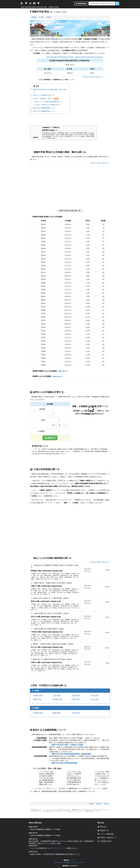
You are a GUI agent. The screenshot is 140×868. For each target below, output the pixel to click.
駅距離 (42, 409)
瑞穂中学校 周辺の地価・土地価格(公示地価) (67, 745)
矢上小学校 (95, 699)
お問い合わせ (59, 862)
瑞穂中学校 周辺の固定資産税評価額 (64, 763)
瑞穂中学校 (56, 713)
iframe (90, 103)
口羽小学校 (56, 695)
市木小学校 (95, 695)
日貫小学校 (76, 699)
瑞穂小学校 (37, 699)
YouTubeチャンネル (59, 848)
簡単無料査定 (81, 4)
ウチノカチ (96, 788)
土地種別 (41, 431)
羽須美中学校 (38, 713)
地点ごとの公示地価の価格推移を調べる (48, 102)
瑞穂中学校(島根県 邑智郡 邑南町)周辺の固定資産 (89, 57)
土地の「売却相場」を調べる (44, 98)
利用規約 (67, 862)
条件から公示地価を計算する (44, 95)
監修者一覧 (103, 830)
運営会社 (102, 827)
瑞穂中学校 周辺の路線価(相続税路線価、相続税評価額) (71, 754)
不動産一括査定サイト (107, 837)
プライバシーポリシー (78, 862)
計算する (50, 438)
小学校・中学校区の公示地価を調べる (48, 105)
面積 (43, 420)
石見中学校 (76, 713)
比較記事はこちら (51, 496)
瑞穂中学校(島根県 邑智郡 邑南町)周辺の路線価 (60, 57)
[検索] (117, 3)
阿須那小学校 (38, 695)
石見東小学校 (57, 699)
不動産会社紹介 (105, 841)
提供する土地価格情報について (44, 108)
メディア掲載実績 (105, 834)
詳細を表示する (63, 371)
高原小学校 (76, 695)
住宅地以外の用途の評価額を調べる (93, 77)
